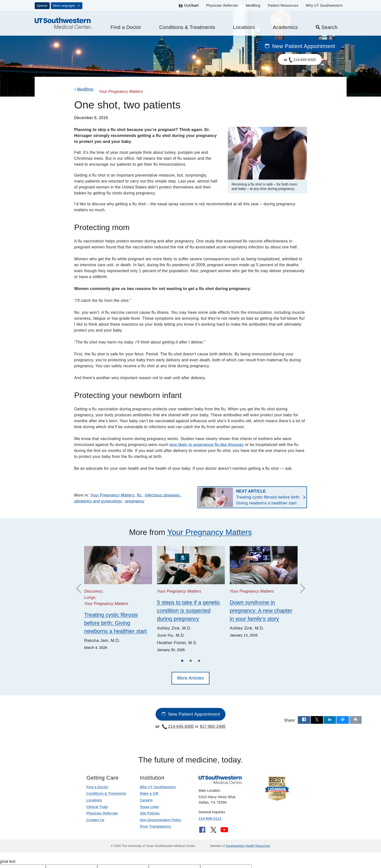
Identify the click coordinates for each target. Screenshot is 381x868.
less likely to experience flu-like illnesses (207, 445)
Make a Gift (149, 793)
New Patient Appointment (300, 46)
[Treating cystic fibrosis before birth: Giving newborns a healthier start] (118, 565)
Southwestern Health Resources (248, 846)
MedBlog (253, 5)
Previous (81, 589)
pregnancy (135, 501)
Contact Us (95, 820)
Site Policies (150, 813)
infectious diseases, (163, 495)
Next (300, 589)
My (189, 5)
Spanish (42, 6)
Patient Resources (283, 5)
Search (327, 27)
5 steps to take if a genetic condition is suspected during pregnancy (189, 611)
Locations (244, 27)
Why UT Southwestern (324, 5)
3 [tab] (199, 661)
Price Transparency (155, 826)
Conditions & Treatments (187, 27)
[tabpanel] (118, 598)
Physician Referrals (222, 5)
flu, (140, 495)
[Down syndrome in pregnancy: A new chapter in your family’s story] (264, 565)
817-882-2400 (213, 726)
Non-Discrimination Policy (161, 820)
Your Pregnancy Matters (113, 495)
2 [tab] (191, 661)
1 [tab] (182, 661)
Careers (146, 800)
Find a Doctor (126, 27)
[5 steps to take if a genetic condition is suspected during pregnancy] (191, 565)
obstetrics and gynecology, (99, 501)
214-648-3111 (210, 818)
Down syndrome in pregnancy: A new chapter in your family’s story (261, 611)
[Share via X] (317, 720)
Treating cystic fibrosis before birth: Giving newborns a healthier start (268, 497)
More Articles (190, 678)
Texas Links (149, 807)
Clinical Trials (97, 807)
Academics (285, 27)
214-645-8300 (178, 726)
